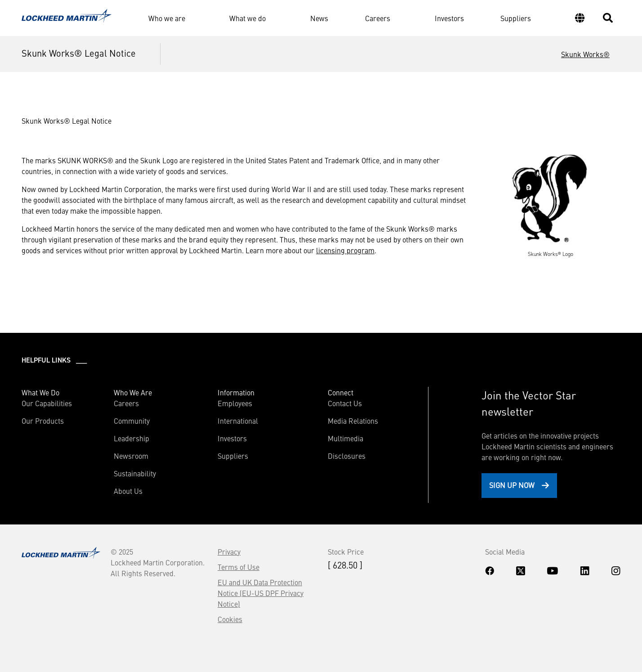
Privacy (229, 551)
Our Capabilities (47, 403)
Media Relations (353, 421)
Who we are (167, 18)
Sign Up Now (512, 485)
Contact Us (345, 403)
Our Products (43, 421)
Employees (235, 403)
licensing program (345, 250)
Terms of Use (239, 567)
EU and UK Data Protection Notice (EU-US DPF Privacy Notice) (261, 593)
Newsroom (131, 456)
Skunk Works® (585, 54)
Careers (378, 18)
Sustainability (135, 473)
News (319, 18)
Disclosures (347, 456)
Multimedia (346, 438)
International (238, 421)
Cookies (230, 619)
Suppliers (516, 18)
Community (132, 421)
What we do (247, 18)
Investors (449, 18)
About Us (128, 491)
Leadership (132, 438)
